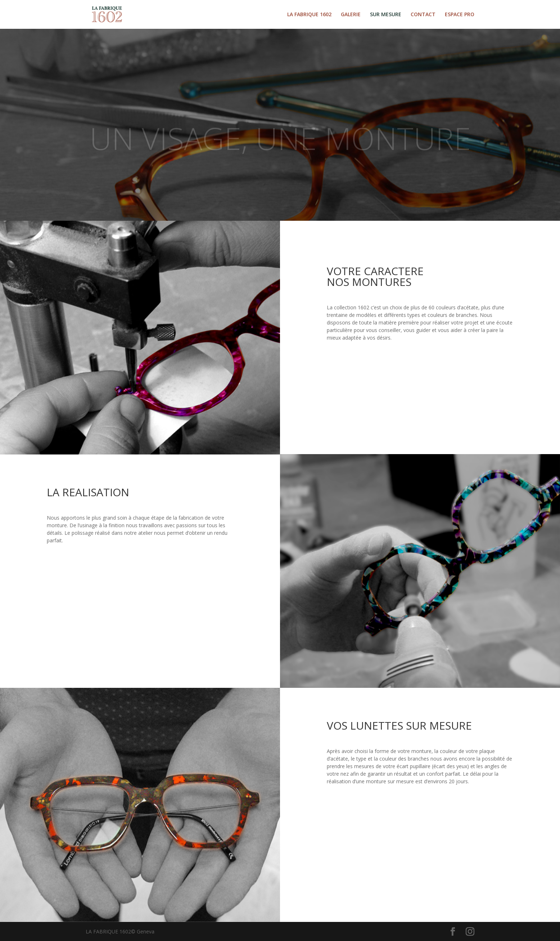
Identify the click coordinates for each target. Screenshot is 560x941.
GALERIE (351, 15)
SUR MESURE (386, 15)
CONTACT (423, 15)
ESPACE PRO (460, 15)
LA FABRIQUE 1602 (309, 15)
